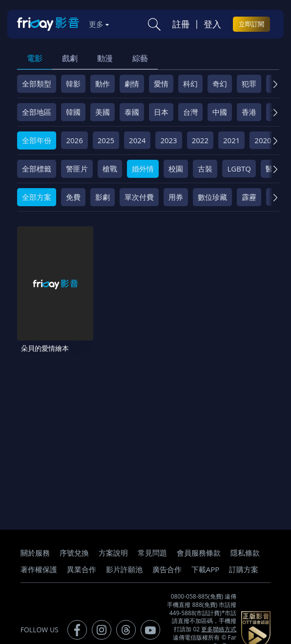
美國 (103, 112)
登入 (212, 24)
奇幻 (220, 84)
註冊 (181, 24)
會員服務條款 (199, 545)
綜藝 (140, 58)
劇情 (132, 84)
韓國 (73, 112)
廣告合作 (167, 561)
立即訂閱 (251, 24)
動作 (103, 84)
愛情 (161, 84)
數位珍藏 (212, 197)
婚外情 (143, 169)
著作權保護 (39, 561)
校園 (176, 169)
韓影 (73, 84)
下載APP (206, 561)
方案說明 (113, 545)
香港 (249, 112)
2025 (106, 140)
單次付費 (139, 197)
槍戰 (110, 169)
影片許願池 (124, 561)
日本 (161, 112)
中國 (220, 112)
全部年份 (37, 140)
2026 (74, 140)
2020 (263, 140)
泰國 (132, 112)
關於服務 (35, 545)
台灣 (190, 112)
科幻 (190, 84)
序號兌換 (74, 545)
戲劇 (70, 58)
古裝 (205, 169)
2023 (168, 140)
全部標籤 (37, 169)
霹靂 (249, 197)
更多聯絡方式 (219, 622)
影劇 (103, 197)
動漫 (105, 58)
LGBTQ (239, 169)
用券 (176, 197)
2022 (200, 140)
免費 (73, 197)
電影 (35, 58)
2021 (231, 140)
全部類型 (37, 84)
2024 (137, 140)
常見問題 (152, 545)
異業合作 (82, 561)
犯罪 (249, 84)
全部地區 (37, 112)
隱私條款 (245, 545)
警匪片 (77, 169)
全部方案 (37, 197)
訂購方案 (244, 561)
